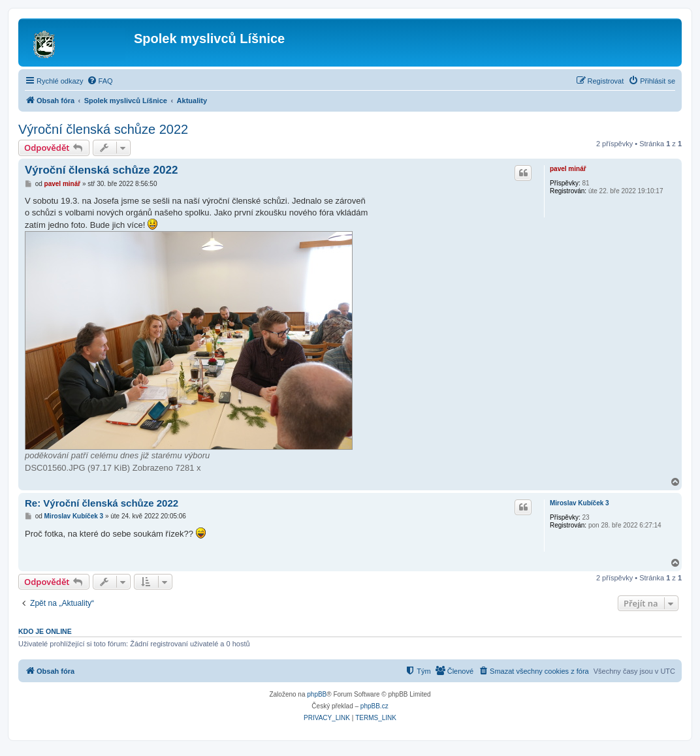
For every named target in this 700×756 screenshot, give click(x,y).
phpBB (317, 694)
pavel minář (568, 169)
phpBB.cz (374, 706)
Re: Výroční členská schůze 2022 (102, 503)
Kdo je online (45, 631)
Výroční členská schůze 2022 (103, 129)
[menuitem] (100, 81)
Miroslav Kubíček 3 (580, 503)
